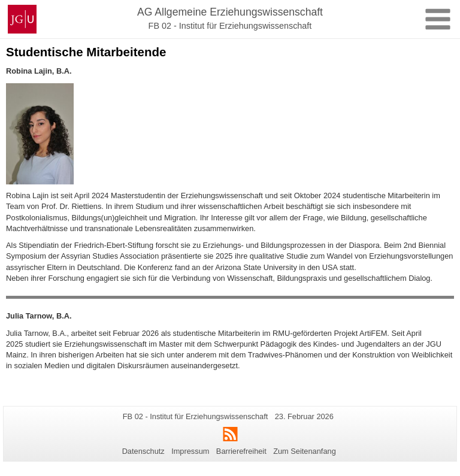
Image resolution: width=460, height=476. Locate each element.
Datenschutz (143, 451)
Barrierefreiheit (241, 451)
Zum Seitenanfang (305, 451)
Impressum (190, 451)
